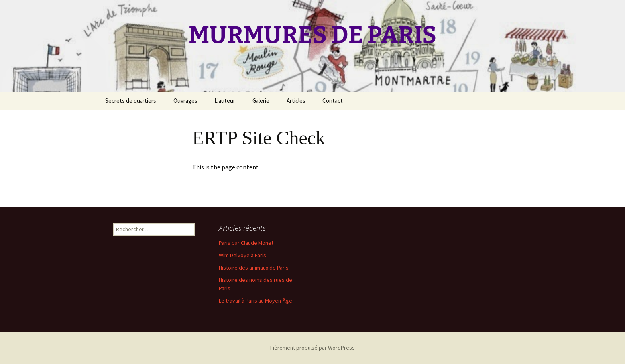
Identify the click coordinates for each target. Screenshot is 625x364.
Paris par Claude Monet (246, 243)
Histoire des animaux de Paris (254, 268)
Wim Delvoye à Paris (243, 255)
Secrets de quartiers (131, 101)
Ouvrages (185, 101)
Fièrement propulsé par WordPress (312, 348)
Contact (333, 101)
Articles (296, 101)
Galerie (261, 101)
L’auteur (225, 101)
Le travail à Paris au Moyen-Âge (256, 301)
